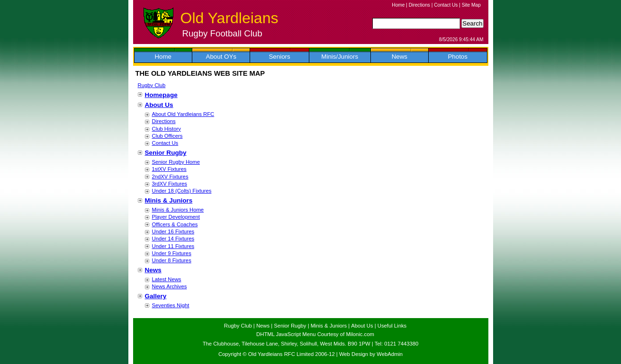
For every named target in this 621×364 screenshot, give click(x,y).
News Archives (170, 286)
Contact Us (446, 5)
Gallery (156, 296)
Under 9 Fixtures (172, 253)
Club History (166, 129)
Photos (458, 57)
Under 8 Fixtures (172, 260)
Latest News (167, 279)
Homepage (161, 95)
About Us (159, 105)
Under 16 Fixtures (173, 231)
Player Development (176, 217)
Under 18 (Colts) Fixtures (182, 191)
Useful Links (392, 326)
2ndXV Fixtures (170, 177)
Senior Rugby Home (176, 162)
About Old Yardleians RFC (183, 114)
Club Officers (167, 136)
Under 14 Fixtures (173, 239)
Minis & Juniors (169, 200)
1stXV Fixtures (169, 169)
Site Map (471, 5)
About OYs (221, 57)
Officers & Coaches (175, 224)
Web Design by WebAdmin (371, 354)
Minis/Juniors (340, 57)
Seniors (279, 57)
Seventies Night (171, 305)
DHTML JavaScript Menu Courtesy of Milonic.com (315, 334)
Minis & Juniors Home (178, 210)
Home (398, 5)
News (400, 57)
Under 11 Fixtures (173, 246)
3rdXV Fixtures (170, 184)
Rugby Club (152, 85)
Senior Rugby (166, 153)
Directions (419, 5)
